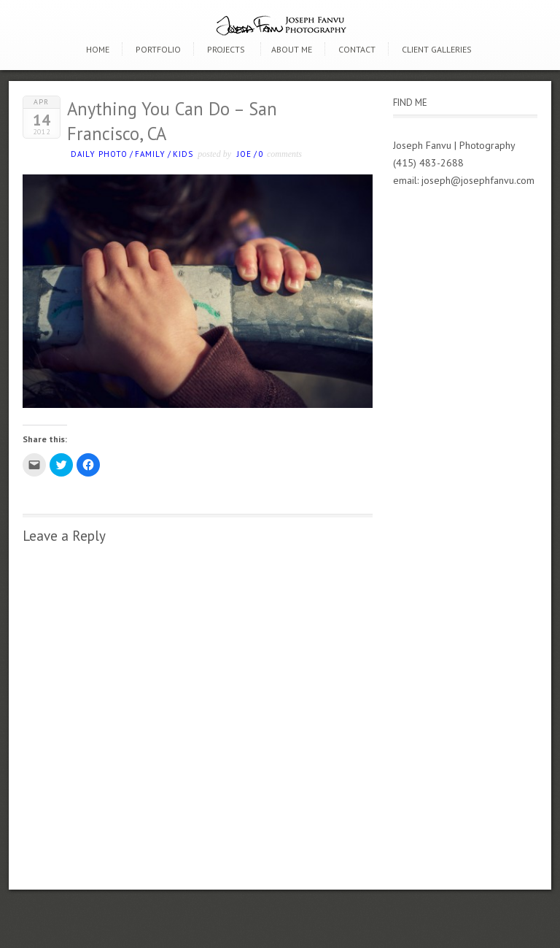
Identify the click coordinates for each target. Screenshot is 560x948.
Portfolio (158, 49)
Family (150, 154)
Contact (357, 49)
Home (98, 49)
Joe (244, 154)
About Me (292, 49)
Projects (226, 49)
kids (183, 154)
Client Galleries (437, 49)
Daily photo (99, 154)
